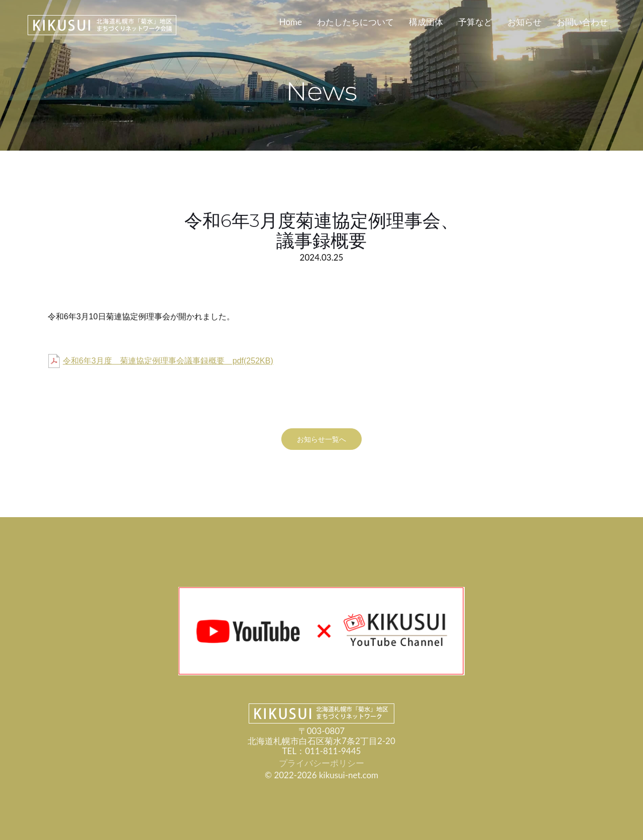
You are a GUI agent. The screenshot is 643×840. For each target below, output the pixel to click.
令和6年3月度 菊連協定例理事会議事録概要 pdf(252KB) (168, 361)
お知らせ (524, 22)
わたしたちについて (355, 22)
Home (291, 22)
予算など (475, 22)
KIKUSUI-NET (102, 25)
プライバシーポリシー (321, 763)
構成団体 (426, 22)
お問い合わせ (582, 22)
